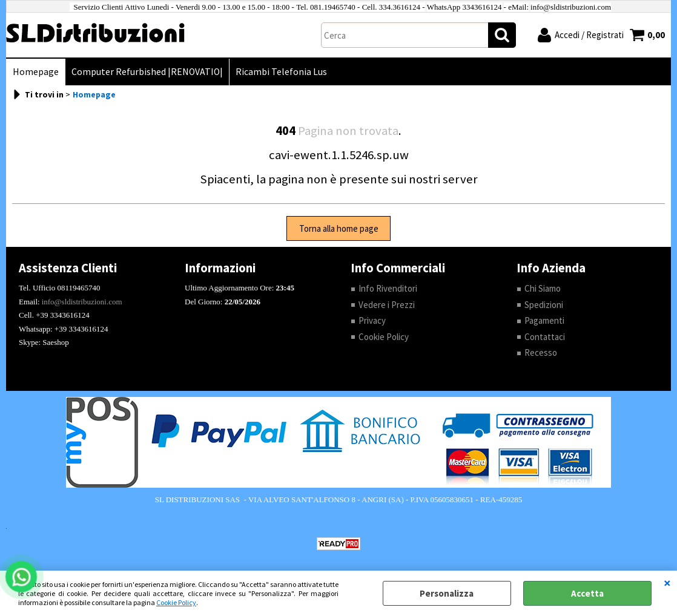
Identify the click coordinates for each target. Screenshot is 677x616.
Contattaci (545, 337)
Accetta (587, 593)
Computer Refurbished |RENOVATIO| (147, 72)
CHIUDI (667, 583)
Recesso (541, 352)
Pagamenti (544, 320)
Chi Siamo (543, 288)
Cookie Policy (176, 602)
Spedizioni (544, 305)
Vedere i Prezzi (387, 305)
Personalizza (447, 593)
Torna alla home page (339, 228)
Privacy (372, 320)
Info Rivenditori (388, 288)
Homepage (36, 72)
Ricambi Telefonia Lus (281, 72)
